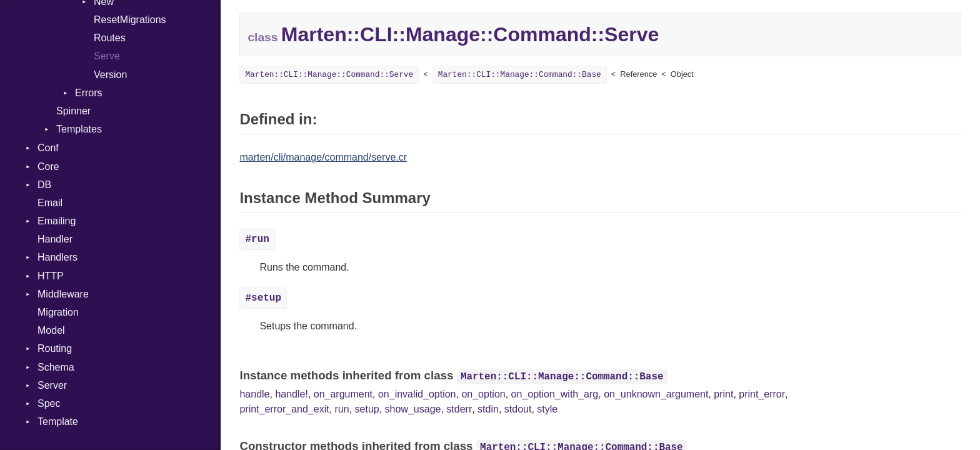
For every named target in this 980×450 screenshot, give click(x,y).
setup (367, 409)
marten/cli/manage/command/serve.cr (323, 157)
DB (44, 185)
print (723, 394)
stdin (488, 409)
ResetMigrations (130, 20)
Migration (58, 312)
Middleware (63, 294)
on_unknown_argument (656, 394)
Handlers (57, 257)
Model (51, 330)
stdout (518, 409)
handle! (292, 394)
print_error (762, 394)
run (342, 409)
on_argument (343, 394)
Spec (49, 403)
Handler (55, 239)
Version (110, 75)
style (547, 409)
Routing (55, 348)
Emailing (57, 221)
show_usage (413, 409)
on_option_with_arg (555, 394)
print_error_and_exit (284, 409)
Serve (107, 56)
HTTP (51, 276)
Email (50, 203)
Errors (89, 93)
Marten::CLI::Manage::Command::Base (520, 75)
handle (254, 394)
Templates (79, 129)
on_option (483, 394)
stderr (459, 409)
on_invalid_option (417, 394)
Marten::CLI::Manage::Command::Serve (329, 75)
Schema (56, 367)
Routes (110, 38)
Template (58, 422)
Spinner (73, 111)
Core (48, 167)
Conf (48, 148)
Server (52, 385)
